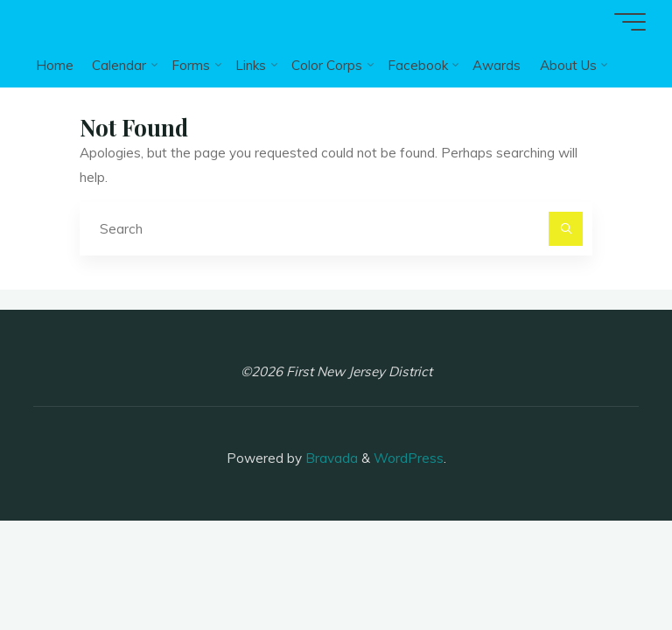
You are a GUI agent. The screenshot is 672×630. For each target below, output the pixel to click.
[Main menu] (630, 22)
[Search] (566, 229)
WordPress (409, 458)
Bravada (330, 458)
